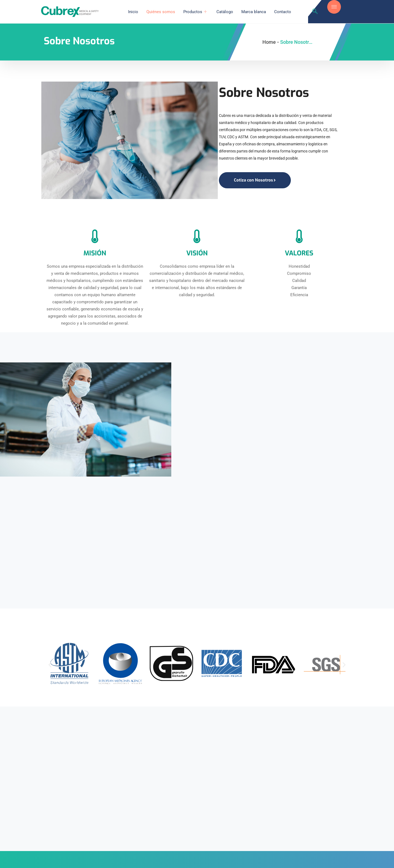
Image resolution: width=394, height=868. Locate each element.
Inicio (134, 12)
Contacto (283, 12)
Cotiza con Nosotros (255, 180)
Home (269, 42)
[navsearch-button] (315, 12)
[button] (50, 666)
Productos (196, 12)
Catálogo (225, 12)
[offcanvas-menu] (334, 7)
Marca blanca (254, 12)
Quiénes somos (161, 12)
